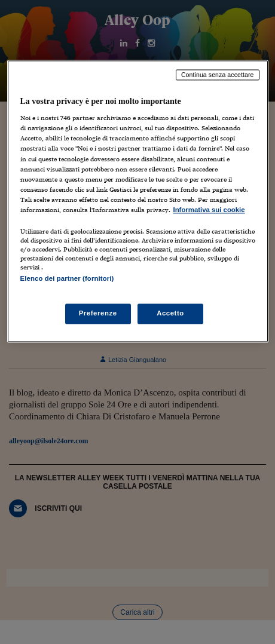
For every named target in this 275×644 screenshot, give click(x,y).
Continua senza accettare (218, 75)
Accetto (170, 314)
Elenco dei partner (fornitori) (67, 278)
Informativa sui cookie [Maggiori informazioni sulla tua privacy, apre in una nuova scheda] (209, 210)
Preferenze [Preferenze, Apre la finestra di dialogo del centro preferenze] (98, 314)
